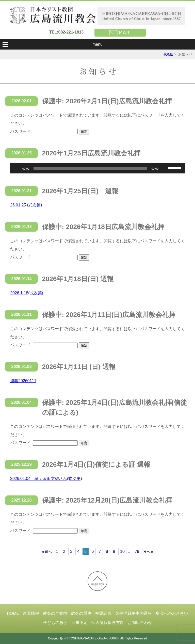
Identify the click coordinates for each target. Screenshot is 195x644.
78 (137, 551)
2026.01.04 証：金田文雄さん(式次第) (46, 479)
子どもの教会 (55, 623)
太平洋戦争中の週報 (134, 613)
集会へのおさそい (172, 613)
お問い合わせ (140, 623)
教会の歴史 (81, 613)
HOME (168, 54)
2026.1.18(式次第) (27, 293)
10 (122, 551)
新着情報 (31, 613)
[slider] (91, 168)
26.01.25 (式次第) (26, 205)
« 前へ (47, 552)
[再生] (17, 168)
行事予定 (79, 623)
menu (97, 44)
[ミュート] (164, 168)
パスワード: (44, 131)
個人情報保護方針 (108, 623)
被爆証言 (103, 613)
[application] (97, 168)
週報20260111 (23, 381)
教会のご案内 (55, 613)
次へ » (148, 552)
